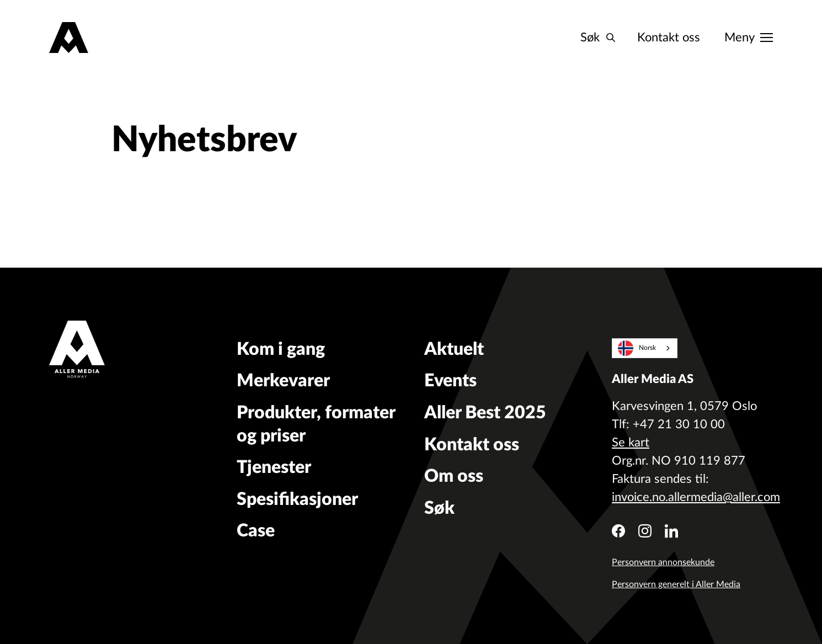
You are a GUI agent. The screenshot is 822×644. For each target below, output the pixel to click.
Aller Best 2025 (485, 413)
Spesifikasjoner (297, 499)
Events (450, 381)
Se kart (631, 443)
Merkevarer (283, 381)
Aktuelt (454, 349)
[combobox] (645, 348)
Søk (439, 508)
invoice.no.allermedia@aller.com (696, 497)
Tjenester (274, 467)
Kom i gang (281, 349)
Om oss (454, 476)
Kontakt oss (669, 38)
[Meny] (749, 38)
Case (256, 531)
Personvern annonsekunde (663, 562)
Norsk (637, 348)
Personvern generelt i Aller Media (676, 584)
